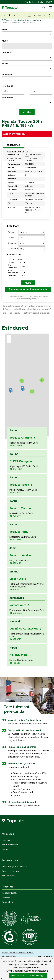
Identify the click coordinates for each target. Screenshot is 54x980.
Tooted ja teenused (12, 871)
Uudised (6, 897)
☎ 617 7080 (15, 493)
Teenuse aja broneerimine (15, 866)
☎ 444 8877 (16, 589)
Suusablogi (7, 902)
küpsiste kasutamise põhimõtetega (30, 971)
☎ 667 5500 (16, 446)
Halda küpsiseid (18, 975)
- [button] (9, 341)
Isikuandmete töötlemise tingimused (18, 953)
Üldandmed (14, 145)
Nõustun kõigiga (37, 975)
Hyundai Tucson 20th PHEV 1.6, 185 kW (18, 23)
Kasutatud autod (10, 845)
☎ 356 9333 (16, 663)
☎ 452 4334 (16, 613)
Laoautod (7, 849)
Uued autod (19, 20)
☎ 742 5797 (15, 516)
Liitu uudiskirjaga (9, 956)
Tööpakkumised (10, 893)
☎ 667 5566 (16, 469)
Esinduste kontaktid (34, 2)
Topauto (8, 20)
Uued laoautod (33, 20)
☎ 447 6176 (15, 540)
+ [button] (9, 337)
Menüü (49, 8)
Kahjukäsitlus (8, 876)
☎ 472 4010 (15, 639)
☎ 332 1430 (15, 563)
